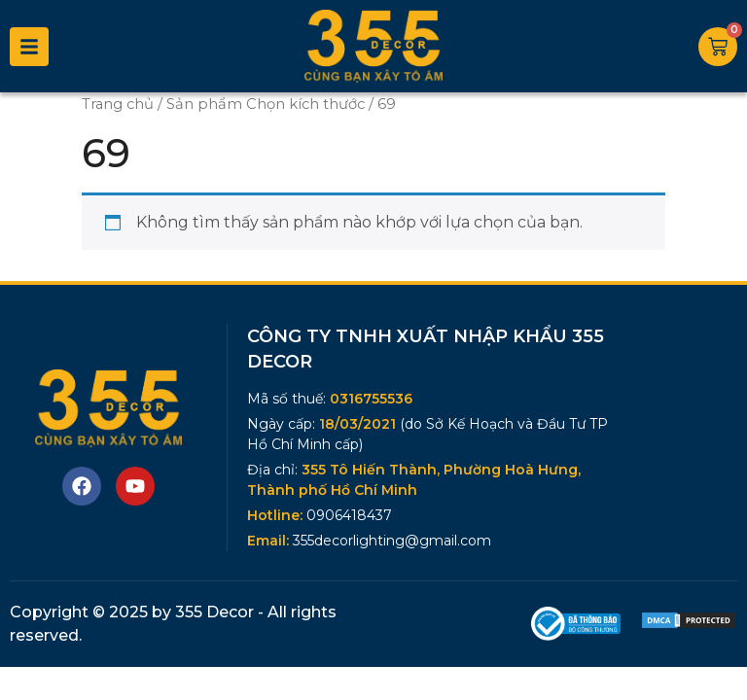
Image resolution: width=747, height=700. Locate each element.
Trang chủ (118, 104)
